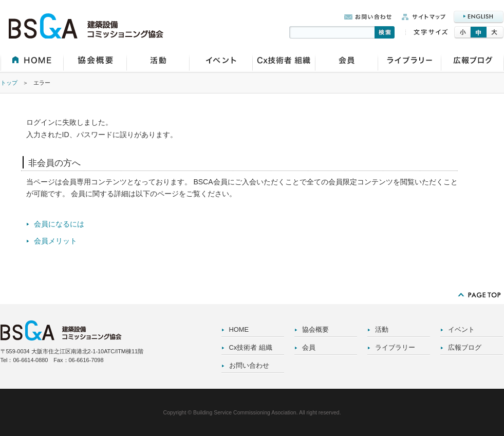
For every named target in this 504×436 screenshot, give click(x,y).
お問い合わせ (249, 365)
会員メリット (55, 241)
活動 (382, 329)
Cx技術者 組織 (251, 347)
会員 (309, 347)
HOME (239, 329)
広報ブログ (465, 347)
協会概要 (315, 329)
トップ (9, 83)
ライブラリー (395, 347)
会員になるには (59, 224)
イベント (461, 329)
